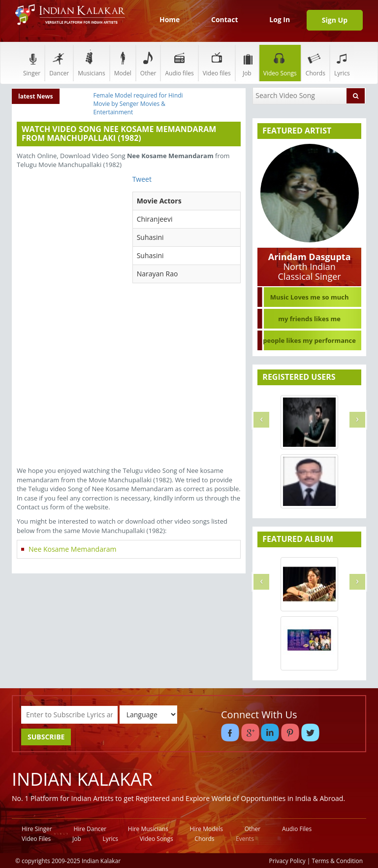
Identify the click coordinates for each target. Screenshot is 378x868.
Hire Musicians (148, 829)
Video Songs (280, 63)
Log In (280, 19)
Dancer (59, 63)
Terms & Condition (338, 861)
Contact (225, 19)
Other (148, 63)
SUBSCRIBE (46, 737)
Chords (315, 63)
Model (123, 63)
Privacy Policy (287, 861)
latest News (36, 96)
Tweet (142, 179)
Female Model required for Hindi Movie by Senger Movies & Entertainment (138, 104)
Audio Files (297, 829)
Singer (32, 63)
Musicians (91, 63)
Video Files (36, 839)
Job (247, 63)
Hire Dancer (90, 829)
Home (170, 19)
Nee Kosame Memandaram (72, 549)
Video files (217, 63)
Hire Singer (37, 829)
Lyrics (342, 63)
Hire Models (206, 829)
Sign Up (335, 20)
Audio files (179, 63)
